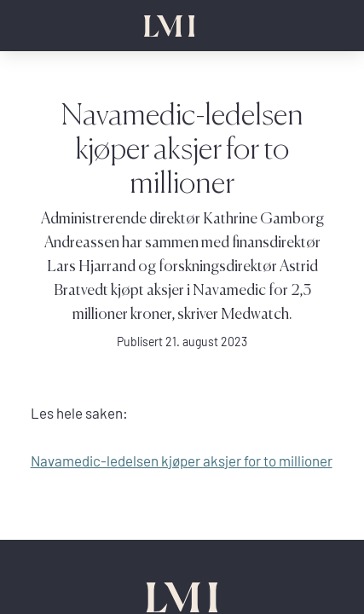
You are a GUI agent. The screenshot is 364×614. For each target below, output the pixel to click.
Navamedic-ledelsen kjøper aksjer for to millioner (182, 461)
